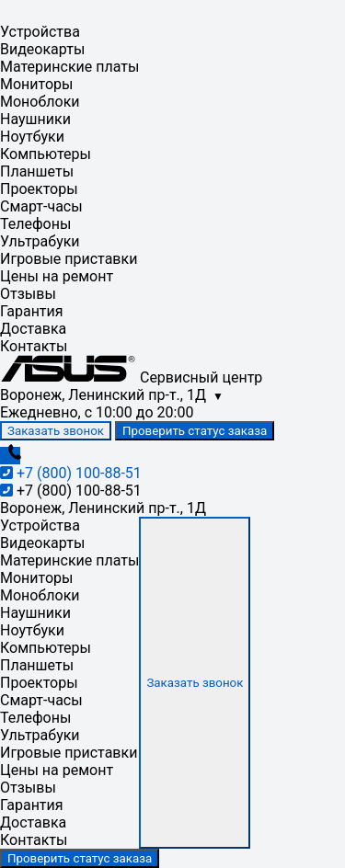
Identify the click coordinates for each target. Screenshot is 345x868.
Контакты (34, 346)
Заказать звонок (56, 431)
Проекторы (39, 189)
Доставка (33, 329)
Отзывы (28, 294)
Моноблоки (40, 102)
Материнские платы (69, 67)
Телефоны (35, 224)
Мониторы (36, 84)
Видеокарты (42, 49)
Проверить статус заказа (195, 431)
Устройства (40, 32)
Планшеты (37, 171)
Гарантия (32, 311)
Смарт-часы (41, 206)
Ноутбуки (32, 137)
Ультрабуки (40, 241)
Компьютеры (46, 154)
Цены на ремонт (57, 276)
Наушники (35, 119)
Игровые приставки (69, 259)
